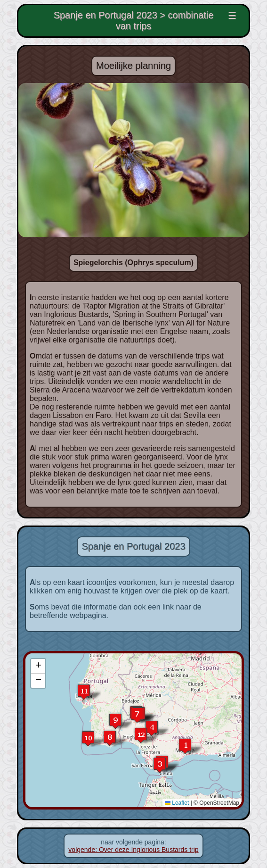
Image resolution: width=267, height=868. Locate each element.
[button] (185, 746)
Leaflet (179, 803)
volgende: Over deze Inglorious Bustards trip (133, 850)
